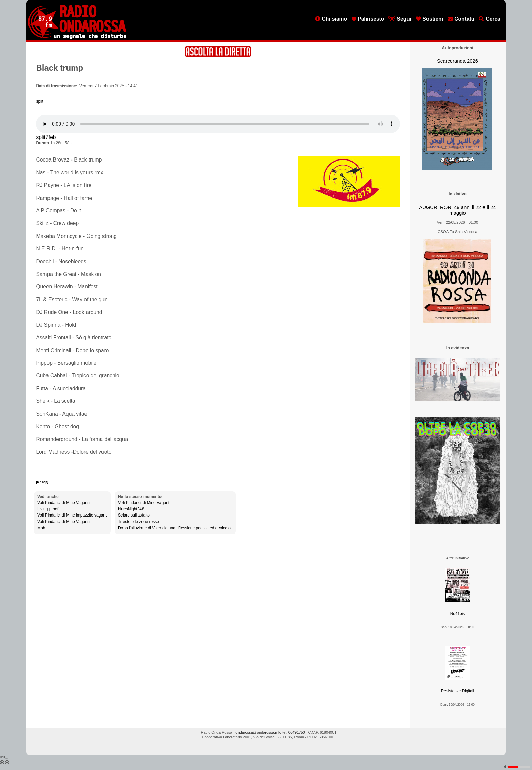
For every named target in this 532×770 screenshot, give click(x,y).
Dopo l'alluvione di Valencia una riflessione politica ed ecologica (175, 528)
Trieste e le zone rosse (139, 522)
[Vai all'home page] (77, 38)
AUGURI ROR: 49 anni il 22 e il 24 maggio (457, 210)
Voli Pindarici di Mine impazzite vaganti (72, 515)
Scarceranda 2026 (458, 61)
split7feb (46, 137)
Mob (41, 528)
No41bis (458, 614)
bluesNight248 (131, 509)
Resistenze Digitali (458, 691)
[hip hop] (42, 482)
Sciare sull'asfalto (134, 515)
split (40, 101)
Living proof (48, 509)
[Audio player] (218, 124)
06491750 (297, 732)
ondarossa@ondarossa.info (258, 732)
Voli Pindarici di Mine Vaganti (63, 503)
